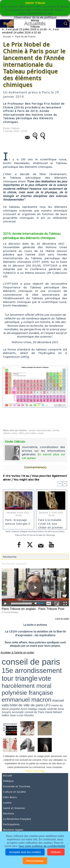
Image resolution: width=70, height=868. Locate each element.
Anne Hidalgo (29, 709)
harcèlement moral (27, 686)
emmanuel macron (27, 700)
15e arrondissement (32, 671)
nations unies (10, 433)
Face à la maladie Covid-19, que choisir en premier (51, 523)
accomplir (18, 712)
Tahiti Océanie (12, 531)
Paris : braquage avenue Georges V (18, 522)
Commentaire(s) (35, 467)
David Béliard (53, 712)
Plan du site (31, 771)
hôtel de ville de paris (27, 705)
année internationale (40, 430)
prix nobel (31, 433)
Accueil (7, 37)
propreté (15, 709)
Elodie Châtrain (11, 128)
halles (5, 715)
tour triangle (20, 678)
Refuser (56, 852)
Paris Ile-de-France (25, 37)
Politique (8, 781)
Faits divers (10, 797)
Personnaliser (35, 861)
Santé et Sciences (14, 808)
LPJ (47, 705)
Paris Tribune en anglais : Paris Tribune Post (33, 609)
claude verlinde (48, 709)
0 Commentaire (10, 612)
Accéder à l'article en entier (17, 652)
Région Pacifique (30, 531)
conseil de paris (31, 662)
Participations (11, 825)
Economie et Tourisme (17, 787)
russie (41, 433)
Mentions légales (13, 830)
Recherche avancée (14, 564)
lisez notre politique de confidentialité (42, 846)
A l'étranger (50, 535)
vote (45, 678)
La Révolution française (17, 819)
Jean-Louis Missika (22, 715)
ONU (21, 433)
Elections (8, 814)
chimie (56, 430)
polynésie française (27, 693)
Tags (42, 771)
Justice (7, 803)
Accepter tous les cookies (25, 852)
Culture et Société (14, 792)
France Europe (35, 535)
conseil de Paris (35, 712)
